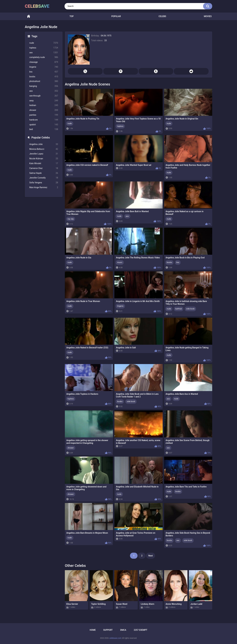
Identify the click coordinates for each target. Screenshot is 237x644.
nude (44, 43)
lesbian (44, 105)
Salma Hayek (44, 173)
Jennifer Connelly (44, 178)
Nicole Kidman (44, 159)
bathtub (179, 309)
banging (44, 86)
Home (29, 16)
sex (44, 53)
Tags (34, 36)
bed (44, 129)
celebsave (37, 6)
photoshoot (44, 81)
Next (150, 556)
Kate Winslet (44, 163)
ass (44, 91)
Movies (208, 16)
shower (44, 110)
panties (44, 115)
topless (44, 48)
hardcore (44, 120)
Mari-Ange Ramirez (44, 187)
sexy (44, 101)
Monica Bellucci (44, 149)
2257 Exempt (141, 630)
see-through (44, 96)
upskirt (44, 125)
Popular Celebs (41, 137)
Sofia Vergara (44, 183)
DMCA (123, 630)
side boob (190, 309)
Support (108, 630)
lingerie (44, 67)
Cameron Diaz (44, 168)
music (120, 262)
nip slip (71, 219)
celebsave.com (115, 638)
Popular (116, 16)
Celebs (162, 16)
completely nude (44, 57)
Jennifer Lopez (44, 154)
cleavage (44, 62)
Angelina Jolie (44, 144)
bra (44, 72)
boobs (44, 77)
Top (72, 16)
